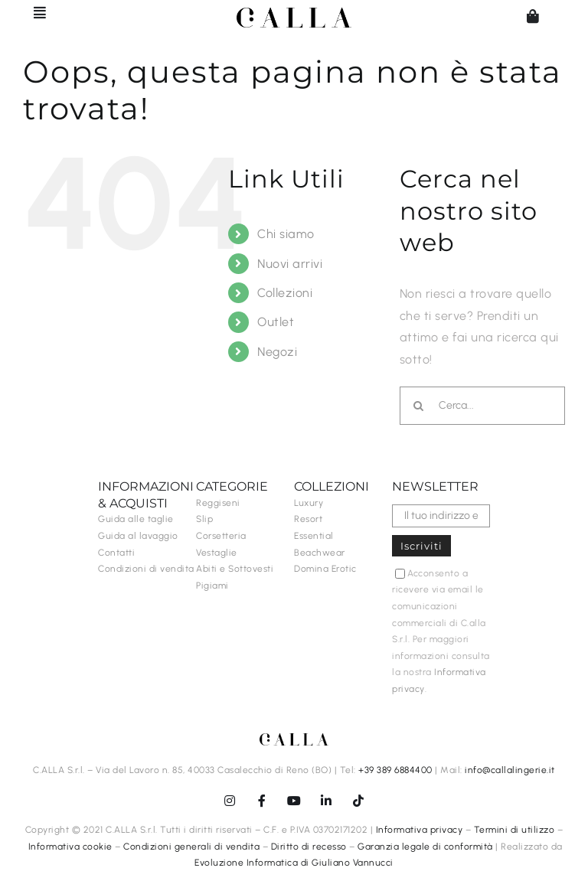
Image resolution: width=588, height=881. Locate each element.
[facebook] (262, 801)
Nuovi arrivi (290, 264)
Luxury (309, 503)
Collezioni (285, 293)
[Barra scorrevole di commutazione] (33, 12)
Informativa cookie (70, 847)
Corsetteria (221, 536)
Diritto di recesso (309, 847)
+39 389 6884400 (395, 770)
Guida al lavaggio (138, 536)
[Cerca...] (482, 406)
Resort (308, 519)
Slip (204, 519)
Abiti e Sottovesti (235, 569)
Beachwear (320, 553)
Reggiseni (218, 503)
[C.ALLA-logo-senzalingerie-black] (294, 13)
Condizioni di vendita (146, 569)
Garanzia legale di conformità (425, 847)
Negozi (277, 352)
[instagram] (230, 801)
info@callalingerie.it (510, 770)
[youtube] (294, 801)
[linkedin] (326, 801)
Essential (314, 536)
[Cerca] (419, 406)
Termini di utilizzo (514, 830)
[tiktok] (358, 801)
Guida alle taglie (136, 519)
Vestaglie (217, 553)
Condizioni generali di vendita (191, 847)
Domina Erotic (325, 569)
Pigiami (212, 586)
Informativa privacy (420, 830)
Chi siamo (286, 234)
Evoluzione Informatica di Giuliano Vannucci (294, 863)
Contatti (116, 553)
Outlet (276, 322)
